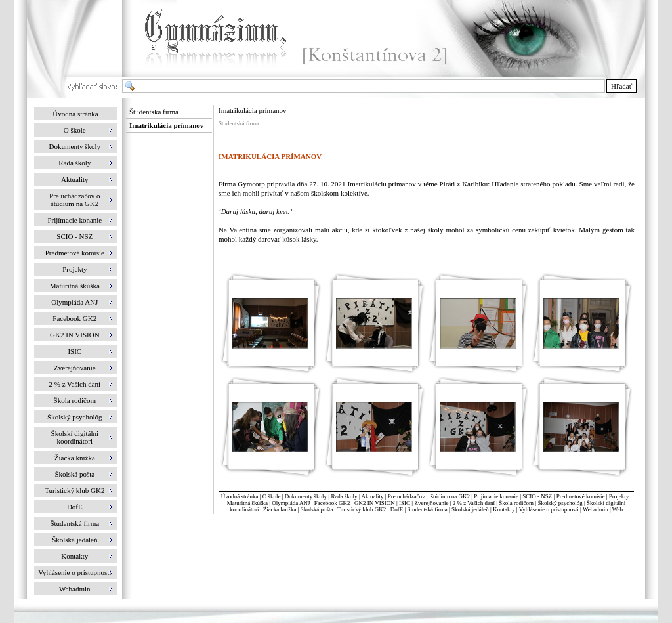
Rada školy (344, 496)
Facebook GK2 (332, 503)
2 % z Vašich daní (474, 503)
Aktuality (372, 496)
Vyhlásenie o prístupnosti (549, 509)
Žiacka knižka (280, 509)
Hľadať (621, 86)
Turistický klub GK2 (362, 509)
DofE (397, 509)
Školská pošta (317, 509)
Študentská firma (427, 509)
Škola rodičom (516, 503)
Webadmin (596, 509)
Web (618, 509)
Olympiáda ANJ (291, 503)
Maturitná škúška (247, 503)
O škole (272, 496)
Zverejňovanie (431, 503)
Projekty (619, 496)
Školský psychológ (560, 503)
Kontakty (504, 509)
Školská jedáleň (470, 509)
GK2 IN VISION (375, 503)
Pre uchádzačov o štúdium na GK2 (429, 496)
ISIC (405, 503)
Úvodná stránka (75, 114)
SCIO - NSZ (537, 496)
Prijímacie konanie (496, 496)
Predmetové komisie (581, 496)
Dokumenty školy (306, 496)
